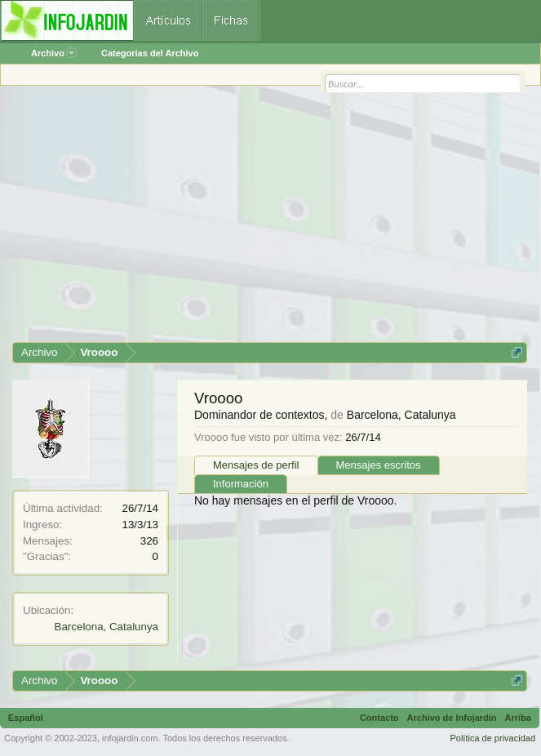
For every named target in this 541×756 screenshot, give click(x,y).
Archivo (54, 53)
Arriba (518, 718)
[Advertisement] (270, 220)
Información (241, 484)
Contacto (379, 718)
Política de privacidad (492, 738)
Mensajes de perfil (256, 465)
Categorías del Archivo (150, 53)
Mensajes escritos (379, 465)
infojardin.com (130, 738)
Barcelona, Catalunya (106, 627)
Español (26, 718)
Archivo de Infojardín (452, 718)
